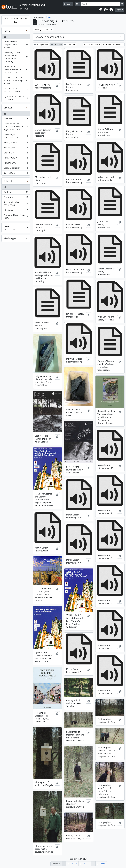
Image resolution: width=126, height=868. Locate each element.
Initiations (16, 211)
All (5, 37)
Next (103, 864)
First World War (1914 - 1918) (16, 217)
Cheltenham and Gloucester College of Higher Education (16, 127)
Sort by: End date (91, 44)
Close (48, 17)
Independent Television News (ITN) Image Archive (16, 70)
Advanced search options (49, 37)
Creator (8, 108)
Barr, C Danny (16, 173)
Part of (7, 31)
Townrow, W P (16, 158)
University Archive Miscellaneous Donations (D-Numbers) (16, 57)
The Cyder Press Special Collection (16, 90)
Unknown (16, 119)
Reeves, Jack (16, 148)
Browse (67, 4)
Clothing (16, 193)
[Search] (100, 4)
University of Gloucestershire (16, 136)
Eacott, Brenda (16, 143)
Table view (70, 44)
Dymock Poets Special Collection (16, 98)
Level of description (10, 228)
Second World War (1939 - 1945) (16, 204)
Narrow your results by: (16, 20)
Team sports (16, 198)
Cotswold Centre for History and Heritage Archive (16, 80)
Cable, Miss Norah (16, 168)
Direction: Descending (113, 44)
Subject (8, 181)
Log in (119, 10)
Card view (56, 44)
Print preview (41, 44)
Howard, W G (16, 163)
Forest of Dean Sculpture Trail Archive (16, 45)
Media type (10, 238)
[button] (100, 10)
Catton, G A (16, 153)
